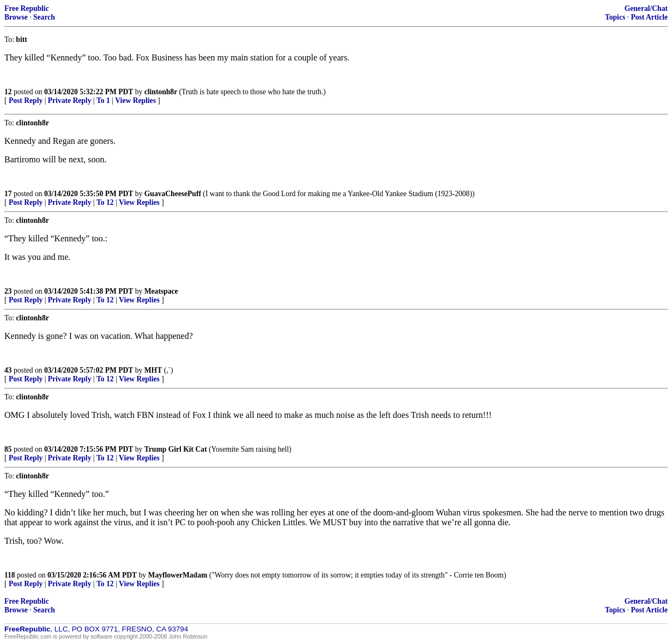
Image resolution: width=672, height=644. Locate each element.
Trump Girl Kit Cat (176, 449)
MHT (153, 370)
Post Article (649, 17)
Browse (16, 17)
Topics (615, 17)
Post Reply (26, 101)
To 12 (105, 202)
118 (10, 575)
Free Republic (27, 8)
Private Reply (70, 101)
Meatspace (161, 291)
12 (8, 92)
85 (8, 449)
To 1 (103, 101)
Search (44, 17)
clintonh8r (161, 92)
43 (8, 370)
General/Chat (646, 8)
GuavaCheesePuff (173, 194)
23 (8, 291)
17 (8, 194)
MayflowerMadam (178, 575)
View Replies (135, 101)
